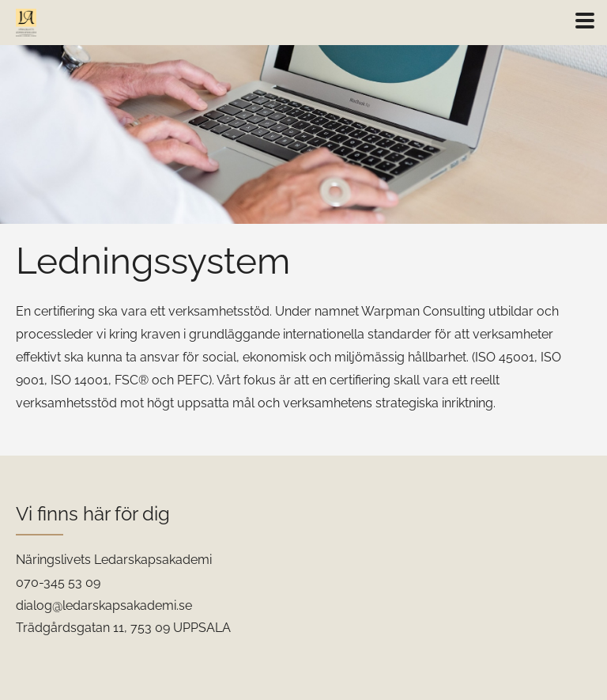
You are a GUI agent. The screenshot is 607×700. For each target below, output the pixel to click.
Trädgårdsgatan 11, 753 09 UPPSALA (123, 628)
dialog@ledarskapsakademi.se (104, 605)
